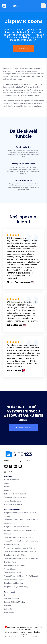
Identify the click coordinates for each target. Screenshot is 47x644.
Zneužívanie (27, 637)
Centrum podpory (11, 599)
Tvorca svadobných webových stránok (20, 551)
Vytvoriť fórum (10, 569)
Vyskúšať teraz (23, 48)
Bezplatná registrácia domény (17, 527)
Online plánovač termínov (15, 580)
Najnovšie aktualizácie (13, 504)
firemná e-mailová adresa (15, 566)
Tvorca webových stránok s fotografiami (21, 541)
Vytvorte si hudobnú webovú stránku (20, 548)
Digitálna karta (10, 562)
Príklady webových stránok (15, 494)
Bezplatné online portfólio (15, 555)
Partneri (7, 606)
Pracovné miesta (15, 602)
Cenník (7, 483)
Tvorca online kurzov (13, 573)
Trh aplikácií (13, 501)
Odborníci (8, 609)
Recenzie (8, 490)
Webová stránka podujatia (15, 544)
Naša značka (9, 613)
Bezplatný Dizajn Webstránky (16, 587)
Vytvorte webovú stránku (23, 427)
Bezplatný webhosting (13, 583)
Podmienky (9, 637)
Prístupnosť (38, 637)
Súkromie (18, 637)
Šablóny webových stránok (15, 497)
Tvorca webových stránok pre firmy (19, 537)
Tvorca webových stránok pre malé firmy (21, 559)
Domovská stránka (12, 480)
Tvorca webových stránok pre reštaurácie (21, 576)
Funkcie (7, 487)
